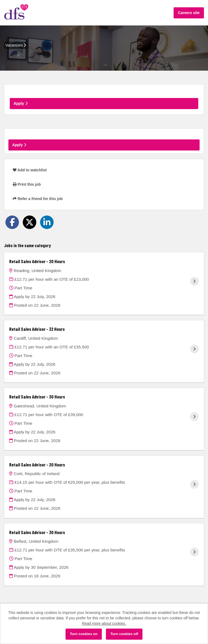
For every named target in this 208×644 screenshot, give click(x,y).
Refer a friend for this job (38, 199)
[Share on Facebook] (12, 222)
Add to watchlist (30, 170)
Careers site (189, 13)
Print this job (27, 184)
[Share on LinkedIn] (47, 222)
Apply (21, 103)
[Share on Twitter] (30, 222)
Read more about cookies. (104, 623)
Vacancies (16, 45)
